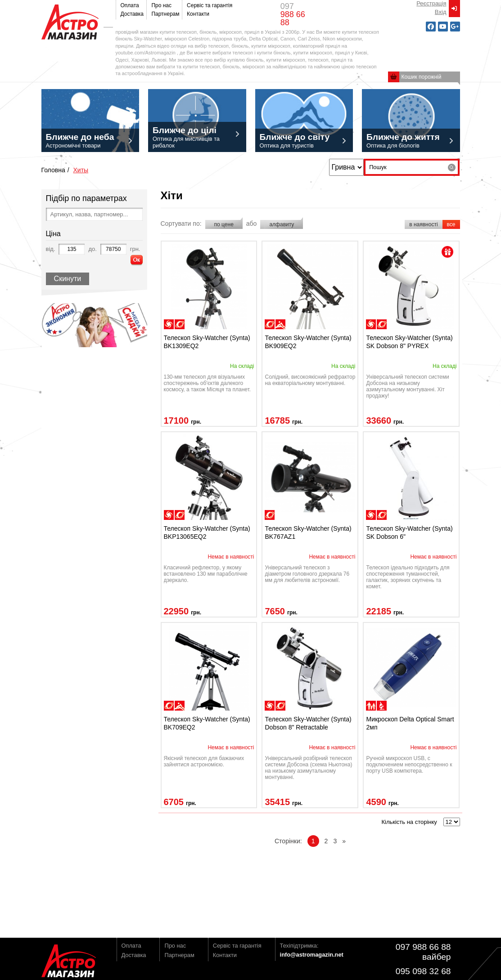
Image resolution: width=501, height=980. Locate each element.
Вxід (441, 12)
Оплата (130, 5)
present (447, 252)
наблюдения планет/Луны (180, 324)
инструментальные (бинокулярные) (382, 706)
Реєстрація (431, 3)
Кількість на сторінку (409, 822)
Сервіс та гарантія (208, 5)
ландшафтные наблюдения (280, 324)
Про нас (161, 5)
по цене (224, 224)
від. (51, 249)
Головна (53, 170)
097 (293, 14)
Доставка (131, 14)
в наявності (423, 224)
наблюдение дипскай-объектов (169, 324)
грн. (135, 249)
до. (92, 249)
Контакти (198, 14)
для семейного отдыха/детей (371, 706)
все (451, 224)
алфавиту (282, 224)
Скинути (68, 279)
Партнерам (164, 14)
